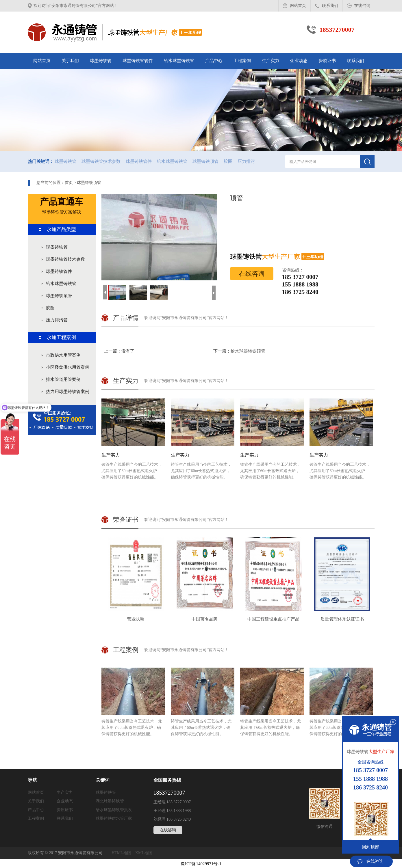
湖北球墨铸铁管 (110, 801)
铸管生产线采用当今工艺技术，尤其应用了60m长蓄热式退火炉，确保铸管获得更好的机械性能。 (133, 702)
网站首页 (298, 6)
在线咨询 (362, 6)
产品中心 (214, 61)
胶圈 (228, 161)
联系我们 (330, 6)
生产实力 (271, 61)
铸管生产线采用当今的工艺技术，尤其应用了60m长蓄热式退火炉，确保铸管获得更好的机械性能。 (133, 439)
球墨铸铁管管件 (138, 61)
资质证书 (327, 61)
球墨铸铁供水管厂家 (114, 818)
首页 (69, 183)
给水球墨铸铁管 (179, 61)
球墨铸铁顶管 (205, 161)
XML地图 (144, 853)
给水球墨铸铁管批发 (114, 810)
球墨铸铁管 (101, 61)
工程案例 (242, 61)
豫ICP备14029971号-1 (201, 864)
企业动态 (299, 61)
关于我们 (70, 61)
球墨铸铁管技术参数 (101, 161)
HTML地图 (121, 853)
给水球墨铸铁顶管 (248, 351)
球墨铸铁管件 (139, 161)
